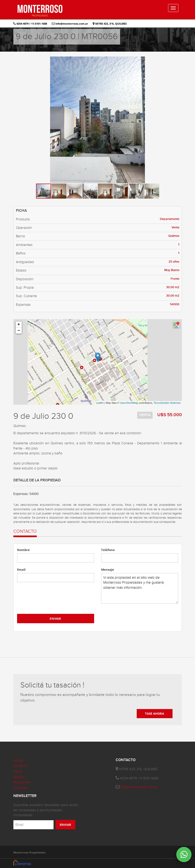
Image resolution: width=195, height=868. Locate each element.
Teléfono (108, 550)
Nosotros (20, 766)
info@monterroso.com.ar (70, 24)
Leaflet (100, 403)
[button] (178, 61)
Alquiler (19, 777)
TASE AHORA (155, 713)
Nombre (23, 550)
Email (21, 570)
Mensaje (108, 570)
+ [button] (19, 325)
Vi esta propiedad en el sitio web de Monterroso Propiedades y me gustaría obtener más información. (140, 588)
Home (18, 760)
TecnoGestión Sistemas (167, 403)
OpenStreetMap (129, 403)
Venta (18, 772)
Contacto (20, 788)
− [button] (19, 331)
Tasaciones (22, 782)
